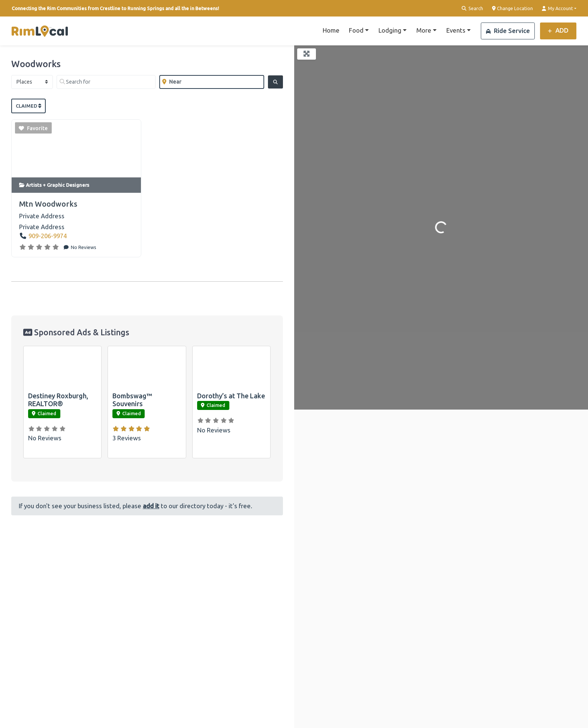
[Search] (275, 82)
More (424, 30)
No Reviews (83, 247)
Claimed (28, 106)
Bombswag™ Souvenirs (132, 400)
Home (331, 30)
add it (151, 506)
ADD (558, 30)
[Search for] (106, 82)
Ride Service (508, 31)
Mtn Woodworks (48, 204)
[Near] (212, 82)
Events (456, 30)
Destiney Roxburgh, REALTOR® (58, 400)
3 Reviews (127, 438)
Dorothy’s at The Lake (231, 396)
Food (356, 30)
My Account (557, 8)
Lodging (390, 30)
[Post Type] (32, 82)
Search (472, 8)
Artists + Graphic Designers (58, 185)
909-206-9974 (48, 236)
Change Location (513, 8)
